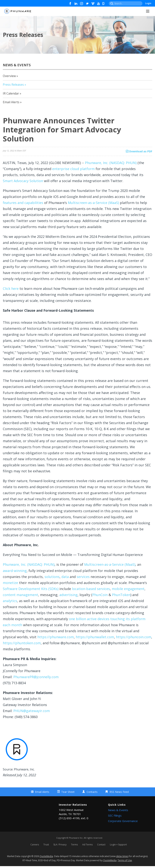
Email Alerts (11, 102)
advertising (68, 595)
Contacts (92, 792)
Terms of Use (125, 862)
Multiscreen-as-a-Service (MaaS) (93, 203)
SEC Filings (115, 815)
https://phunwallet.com (95, 637)
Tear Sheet (68, 792)
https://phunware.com (56, 637)
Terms (74, 846)
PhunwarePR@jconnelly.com (36, 677)
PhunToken (121, 595)
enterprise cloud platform (73, 169)
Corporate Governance (123, 821)
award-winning (15, 571)
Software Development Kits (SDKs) (31, 589)
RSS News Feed (119, 792)
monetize (10, 583)
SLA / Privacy (60, 846)
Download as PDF (139, 151)
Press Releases (13, 85)
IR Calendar (11, 93)
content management (20, 595)
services (83, 577)
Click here (11, 289)
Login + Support (118, 846)
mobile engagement (128, 589)
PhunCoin (100, 595)
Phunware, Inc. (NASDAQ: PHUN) (111, 163)
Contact (101, 846)
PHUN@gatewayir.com (32, 711)
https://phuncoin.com (134, 637)
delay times (122, 858)
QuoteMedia (46, 858)
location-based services (91, 589)
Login (148, 3)
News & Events (118, 810)
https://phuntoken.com (22, 643)
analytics (10, 601)
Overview (9, 76)
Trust (46, 846)
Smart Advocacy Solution (23, 181)
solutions (52, 577)
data (65, 577)
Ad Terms (87, 846)
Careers (35, 846)
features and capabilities (23, 203)
